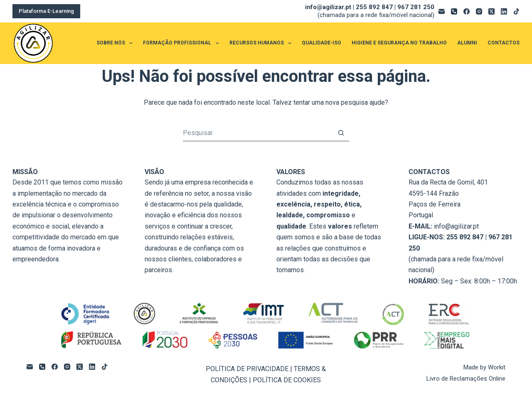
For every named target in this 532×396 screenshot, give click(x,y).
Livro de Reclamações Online (466, 379)
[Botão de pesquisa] (341, 133)
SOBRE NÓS (116, 43)
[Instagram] (479, 11)
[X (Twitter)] (491, 11)
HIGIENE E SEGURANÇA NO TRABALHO (399, 43)
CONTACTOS (504, 43)
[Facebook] (467, 11)
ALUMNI (467, 43)
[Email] (442, 11)
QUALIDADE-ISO (321, 43)
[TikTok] (516, 11)
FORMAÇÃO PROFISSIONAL (182, 43)
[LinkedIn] (504, 11)
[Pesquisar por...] (258, 133)
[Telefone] (454, 11)
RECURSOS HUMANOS (262, 43)
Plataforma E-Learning (46, 11)
